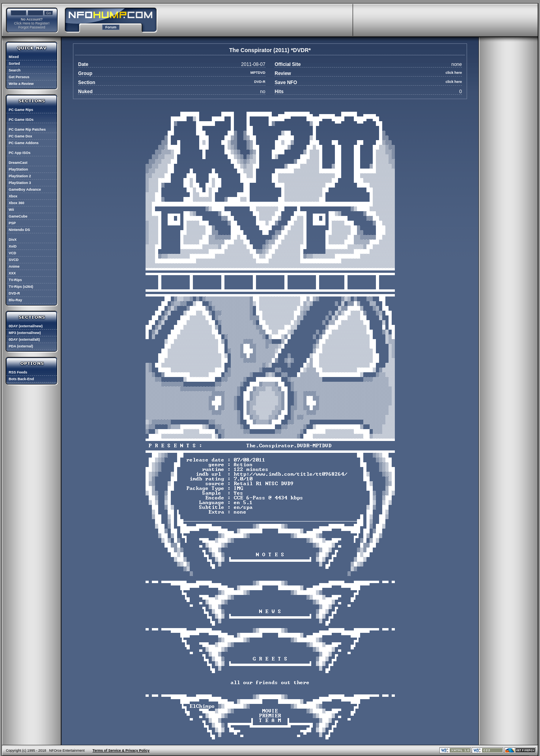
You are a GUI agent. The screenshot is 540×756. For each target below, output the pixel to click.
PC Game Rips (21, 110)
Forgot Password (32, 27)
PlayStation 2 (20, 176)
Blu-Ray (15, 300)
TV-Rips (15, 280)
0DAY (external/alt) (24, 340)
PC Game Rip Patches (27, 129)
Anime (14, 266)
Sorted (14, 64)
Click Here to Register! (32, 23)
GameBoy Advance (25, 189)
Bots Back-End (21, 379)
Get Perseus (19, 77)
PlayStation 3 (20, 183)
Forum (111, 27)
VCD (12, 253)
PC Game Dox (21, 136)
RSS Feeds (18, 372)
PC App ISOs (20, 153)
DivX (13, 240)
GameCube (18, 216)
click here (454, 73)
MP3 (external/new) (25, 333)
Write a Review (21, 84)
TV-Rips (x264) (21, 287)
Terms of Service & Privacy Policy (121, 750)
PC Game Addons (24, 143)
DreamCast (18, 163)
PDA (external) (21, 346)
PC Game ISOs (21, 120)
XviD (13, 246)
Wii (11, 210)
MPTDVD (258, 73)
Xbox (13, 196)
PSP (12, 223)
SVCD (14, 260)
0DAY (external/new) (26, 326)
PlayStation (18, 169)
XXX (12, 273)
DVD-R (14, 293)
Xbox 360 (17, 203)
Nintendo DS (19, 230)
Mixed (14, 57)
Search (15, 70)
